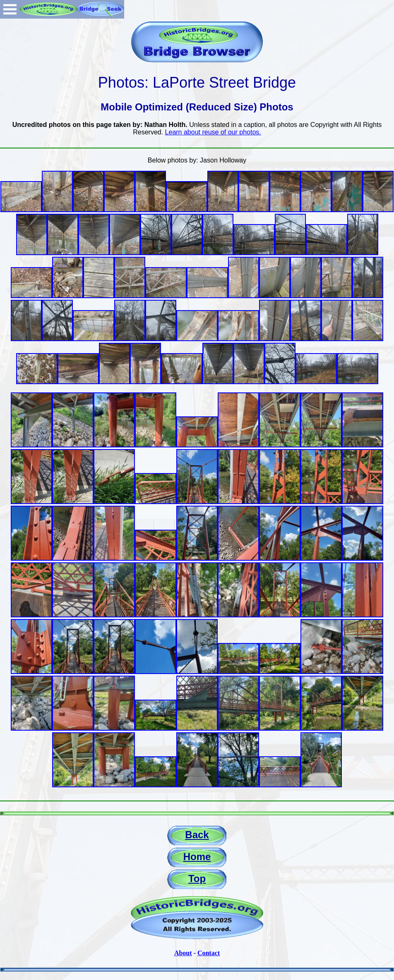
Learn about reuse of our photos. (213, 132)
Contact (209, 953)
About (183, 953)
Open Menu (10, 9)
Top (197, 878)
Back (197, 835)
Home (197, 857)
